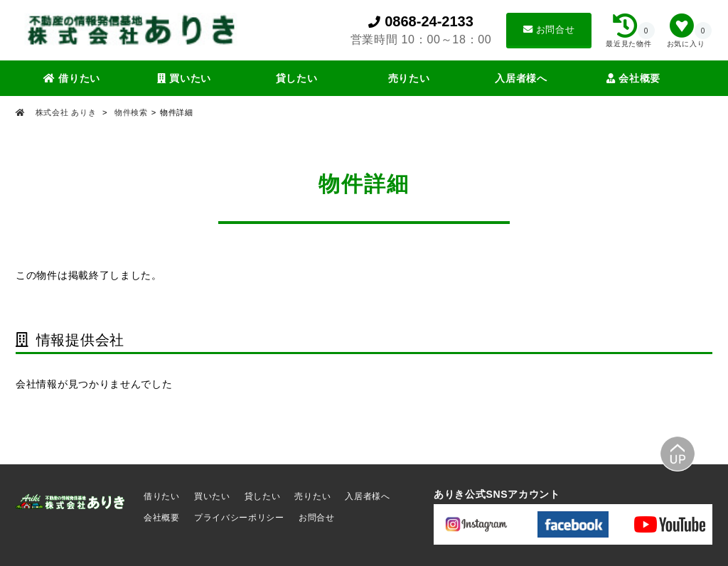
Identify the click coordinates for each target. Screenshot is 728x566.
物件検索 (131, 112)
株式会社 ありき (66, 112)
